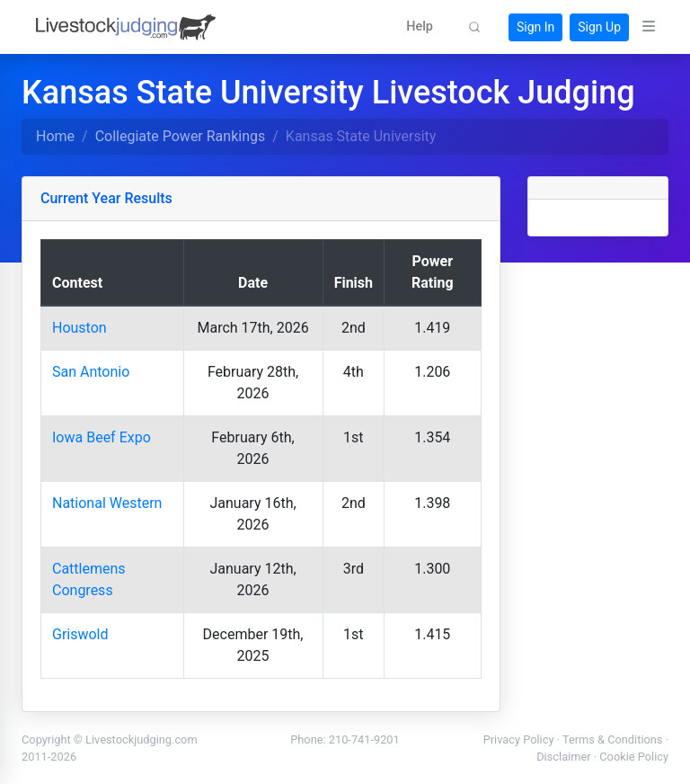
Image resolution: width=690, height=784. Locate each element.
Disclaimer (563, 757)
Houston (80, 328)
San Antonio (91, 372)
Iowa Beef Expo (102, 437)
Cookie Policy (634, 757)
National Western (107, 503)
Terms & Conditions (613, 739)
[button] (420, 27)
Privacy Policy (519, 739)
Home (55, 136)
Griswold (80, 634)
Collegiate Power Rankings (181, 136)
